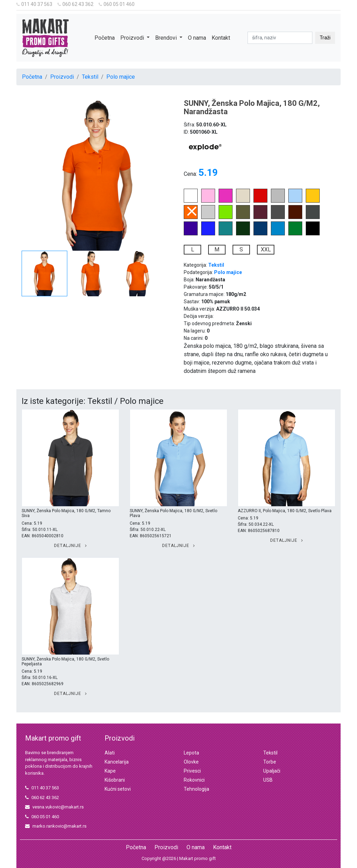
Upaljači (272, 771)
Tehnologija (196, 789)
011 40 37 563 (34, 4)
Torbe (270, 762)
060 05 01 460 (117, 4)
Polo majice (121, 77)
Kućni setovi (118, 789)
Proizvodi (62, 77)
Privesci (192, 771)
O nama (197, 38)
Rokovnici (194, 780)
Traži (325, 38)
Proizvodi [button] (133, 38)
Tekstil (90, 77)
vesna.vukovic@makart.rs (54, 807)
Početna (105, 38)
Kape (110, 771)
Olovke (191, 762)
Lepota (191, 753)
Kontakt (221, 38)
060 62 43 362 (75, 4)
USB (268, 780)
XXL (266, 249)
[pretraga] (280, 38)
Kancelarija (117, 762)
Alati (110, 753)
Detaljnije (70, 546)
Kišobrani (115, 780)
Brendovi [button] (167, 38)
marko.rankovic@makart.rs (56, 826)
